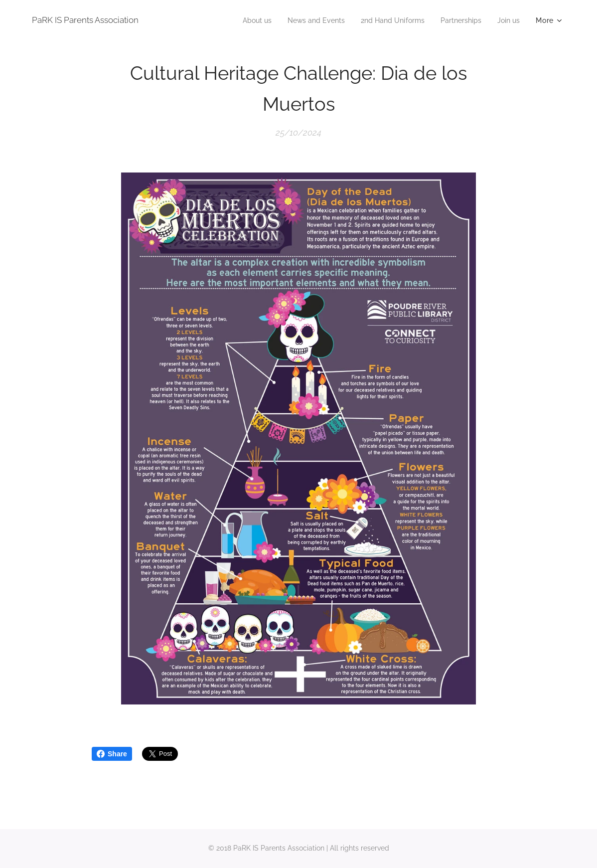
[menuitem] (241, 20)
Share (112, 754)
